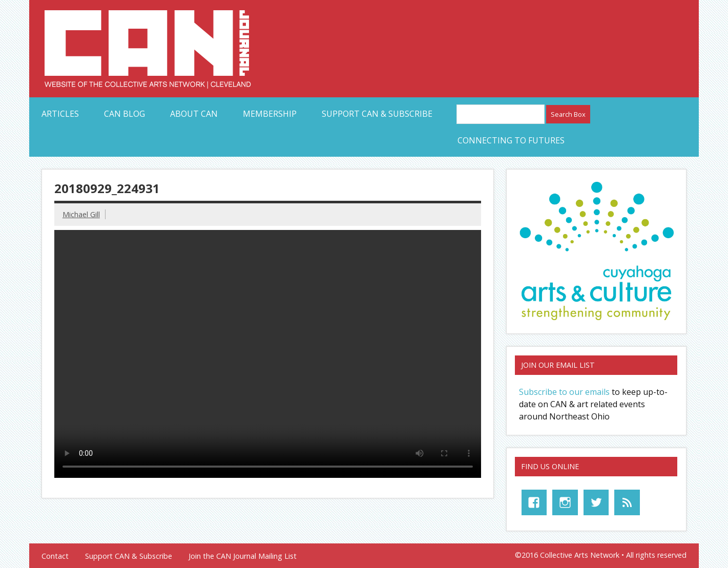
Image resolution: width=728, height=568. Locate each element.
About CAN (194, 114)
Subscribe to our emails (564, 392)
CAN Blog (124, 114)
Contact (55, 556)
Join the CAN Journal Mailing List (243, 556)
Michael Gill (81, 214)
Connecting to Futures (511, 140)
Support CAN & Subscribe (377, 114)
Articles (60, 114)
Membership (270, 114)
